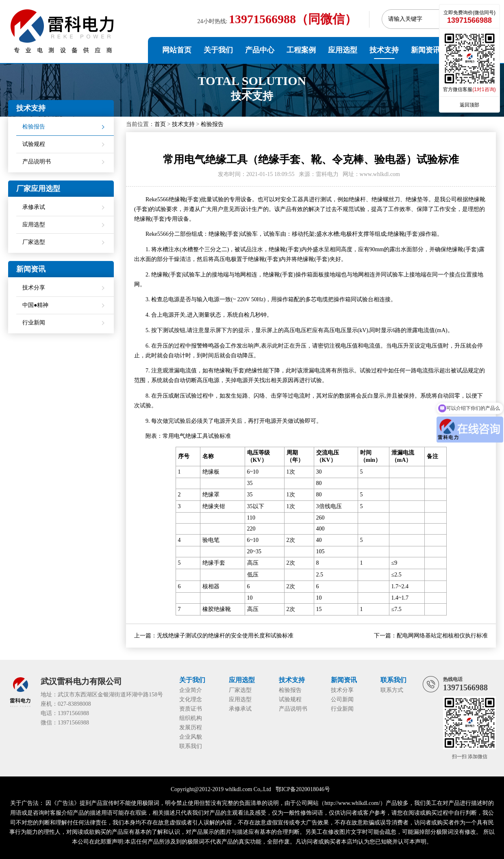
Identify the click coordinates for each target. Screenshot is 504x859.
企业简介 (191, 690)
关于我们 (218, 50)
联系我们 (191, 746)
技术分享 (34, 288)
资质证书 (191, 709)
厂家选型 (34, 242)
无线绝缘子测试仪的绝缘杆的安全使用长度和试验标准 (225, 636)
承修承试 (34, 207)
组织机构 (191, 718)
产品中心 (260, 50)
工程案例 (301, 50)
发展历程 (191, 727)
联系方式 (392, 690)
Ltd (267, 789)
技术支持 (384, 50)
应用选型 (343, 50)
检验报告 (212, 124)
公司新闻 (342, 699)
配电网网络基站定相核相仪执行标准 (442, 636)
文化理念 (191, 699)
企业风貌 (191, 737)
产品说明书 (37, 162)
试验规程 (34, 144)
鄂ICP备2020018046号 (303, 789)
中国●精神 (35, 305)
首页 (160, 124)
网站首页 (177, 50)
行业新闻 (34, 323)
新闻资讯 (426, 50)
